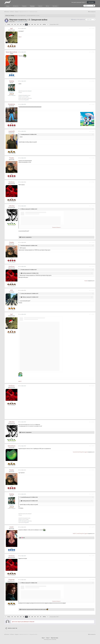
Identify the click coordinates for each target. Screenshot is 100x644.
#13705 (93, 131)
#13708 (93, 206)
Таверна (25, 22)
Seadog (12, 81)
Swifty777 (75, 534)
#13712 (93, 314)
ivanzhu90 (12, 131)
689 (35, 24)
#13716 (93, 470)
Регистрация (91, 2)
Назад (9, 24)
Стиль (48, 638)
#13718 (93, 527)
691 (41, 24)
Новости (40, 6)
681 (12, 24)
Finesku (12, 158)
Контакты (55, 6)
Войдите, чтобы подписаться (79, 19)
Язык (43, 638)
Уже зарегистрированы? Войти (79, 2)
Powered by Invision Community (50, 640)
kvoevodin (75, 452)
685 (24, 24)
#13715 (93, 446)
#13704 (93, 104)
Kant (14, 22)
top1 (12, 28)
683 (18, 24)
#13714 (93, 422)
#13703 (93, 81)
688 (32, 24)
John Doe (12, 206)
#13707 (93, 182)
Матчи (47, 6)
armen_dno (24, 294)
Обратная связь (55, 638)
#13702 (93, 52)
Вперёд (44, 24)
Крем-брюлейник (12, 52)
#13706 (93, 158)
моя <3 (20, 37)
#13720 (93, 580)
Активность (16, 6)
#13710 (93, 267)
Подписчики (89, 20)
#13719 (93, 556)
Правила (24, 6)
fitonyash (81, 452)
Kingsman (12, 580)
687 (29, 24)
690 (38, 24)
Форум (8, 6)
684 (21, 24)
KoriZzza (12, 182)
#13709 (93, 242)
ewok (78, 534)
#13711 (93, 290)
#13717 (93, 494)
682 (15, 24)
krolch (12, 527)
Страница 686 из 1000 (54, 24)
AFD (12, 290)
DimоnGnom (12, 446)
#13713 (93, 386)
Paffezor (23, 209)
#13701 (93, 29)
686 (26, 24)
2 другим (86, 452)
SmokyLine (12, 104)
